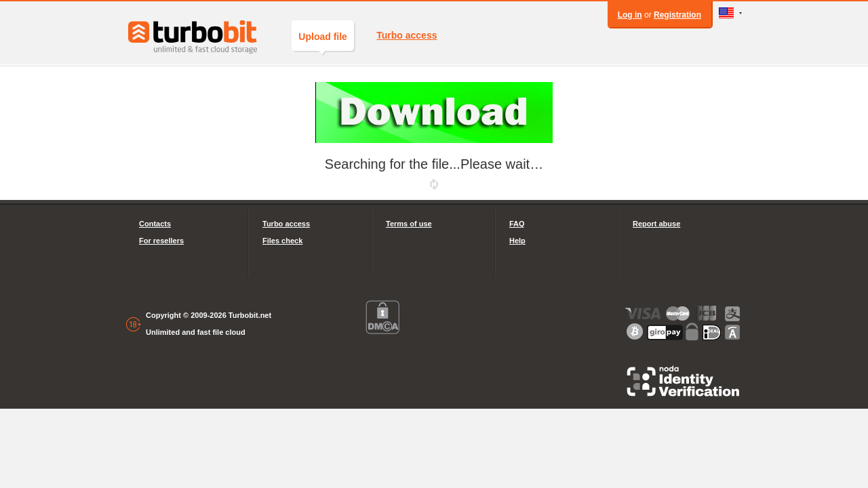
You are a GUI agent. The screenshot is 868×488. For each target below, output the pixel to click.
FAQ (517, 224)
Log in (630, 15)
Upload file (323, 41)
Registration (677, 15)
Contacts (155, 224)
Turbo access (407, 35)
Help (517, 241)
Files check (282, 241)
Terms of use (409, 224)
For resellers (161, 241)
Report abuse (656, 224)
